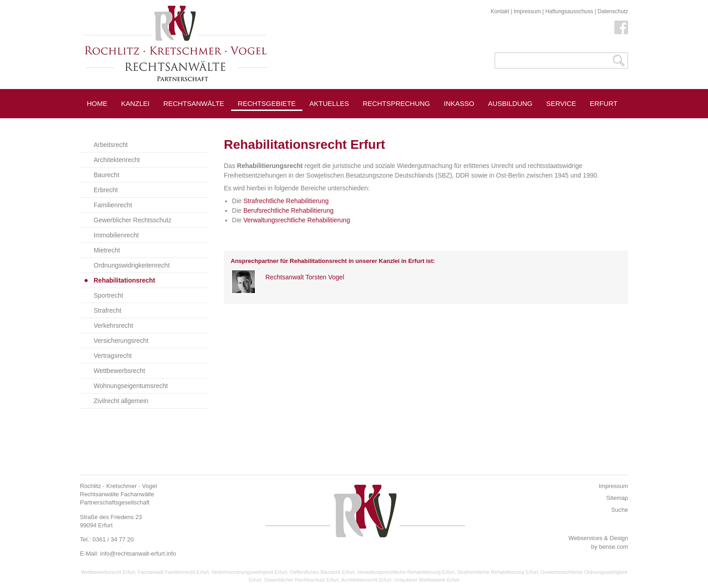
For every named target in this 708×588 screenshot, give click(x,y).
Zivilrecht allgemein (121, 401)
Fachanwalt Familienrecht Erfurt (173, 572)
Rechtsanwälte (194, 103)
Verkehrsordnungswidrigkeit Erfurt (249, 572)
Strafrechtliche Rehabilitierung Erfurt (498, 572)
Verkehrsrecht (113, 325)
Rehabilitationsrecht (124, 280)
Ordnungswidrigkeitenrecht (132, 265)
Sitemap (617, 498)
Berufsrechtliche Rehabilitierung (289, 210)
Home (97, 103)
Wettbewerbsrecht (119, 371)
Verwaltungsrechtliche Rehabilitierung (297, 220)
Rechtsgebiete (267, 103)
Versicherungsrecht (121, 341)
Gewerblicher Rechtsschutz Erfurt (301, 580)
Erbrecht (106, 190)
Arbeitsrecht (111, 145)
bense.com (613, 547)
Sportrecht (108, 295)
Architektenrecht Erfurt (366, 580)
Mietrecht (107, 250)
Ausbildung (510, 103)
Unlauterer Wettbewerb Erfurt (427, 580)
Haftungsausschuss (569, 11)
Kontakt (500, 11)
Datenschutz (613, 11)
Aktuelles (329, 103)
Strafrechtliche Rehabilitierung (286, 201)
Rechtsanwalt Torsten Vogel (305, 277)
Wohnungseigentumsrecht (131, 386)
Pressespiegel (338, 124)
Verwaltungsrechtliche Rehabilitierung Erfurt (406, 572)
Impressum (527, 11)
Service (561, 103)
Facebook (621, 27)
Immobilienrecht (116, 235)
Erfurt (604, 103)
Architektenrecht (117, 160)
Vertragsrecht (113, 356)
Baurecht (106, 175)
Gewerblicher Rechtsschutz (132, 220)
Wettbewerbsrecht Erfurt (108, 572)
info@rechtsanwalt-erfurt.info (138, 554)
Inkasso (459, 103)
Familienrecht (113, 205)
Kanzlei (135, 103)
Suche (620, 510)
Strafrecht (108, 310)
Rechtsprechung (396, 103)
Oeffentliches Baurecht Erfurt (322, 572)
